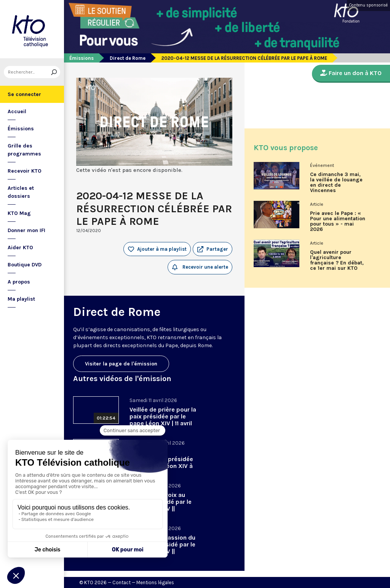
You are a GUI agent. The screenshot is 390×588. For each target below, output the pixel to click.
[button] (213, 249)
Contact (121, 582)
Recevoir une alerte (200, 267)
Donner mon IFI (26, 230)
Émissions (21, 129)
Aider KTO (20, 248)
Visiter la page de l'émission (121, 364)
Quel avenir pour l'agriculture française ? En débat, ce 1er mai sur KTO (337, 260)
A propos (19, 282)
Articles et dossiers (21, 192)
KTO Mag (19, 213)
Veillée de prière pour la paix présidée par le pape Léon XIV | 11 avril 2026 (163, 420)
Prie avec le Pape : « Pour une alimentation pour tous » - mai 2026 (338, 221)
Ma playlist (21, 299)
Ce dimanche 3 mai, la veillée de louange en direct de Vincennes (336, 183)
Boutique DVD (25, 265)
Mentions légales (155, 582)
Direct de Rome (128, 58)
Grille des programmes (24, 150)
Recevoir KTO (25, 171)
